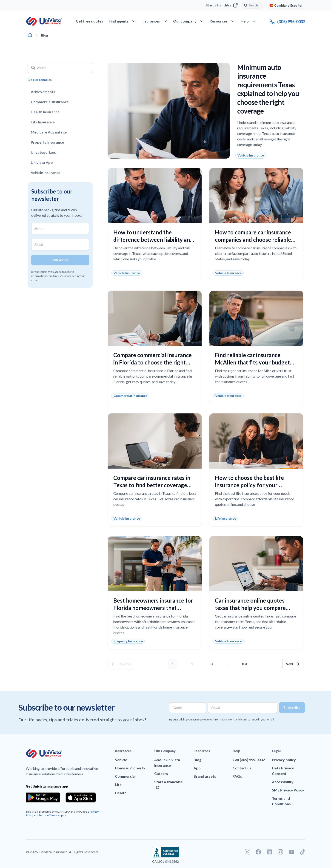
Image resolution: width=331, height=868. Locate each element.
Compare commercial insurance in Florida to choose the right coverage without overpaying (153, 362)
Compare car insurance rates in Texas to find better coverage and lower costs (152, 485)
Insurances (123, 751)
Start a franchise (222, 5)
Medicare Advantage (49, 132)
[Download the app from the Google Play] (43, 797)
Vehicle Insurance (46, 172)
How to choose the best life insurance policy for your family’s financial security (249, 485)
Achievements (43, 92)
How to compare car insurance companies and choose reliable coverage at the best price (253, 240)
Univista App (42, 162)
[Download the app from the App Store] (81, 797)
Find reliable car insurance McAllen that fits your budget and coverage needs (252, 362)
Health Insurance (45, 112)
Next (290, 664)
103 (245, 662)
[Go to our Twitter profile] (247, 852)
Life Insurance (43, 122)
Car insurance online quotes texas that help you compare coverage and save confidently (253, 608)
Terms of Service (49, 815)
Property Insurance (47, 142)
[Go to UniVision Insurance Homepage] (44, 21)
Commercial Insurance (50, 102)
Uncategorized (44, 152)
